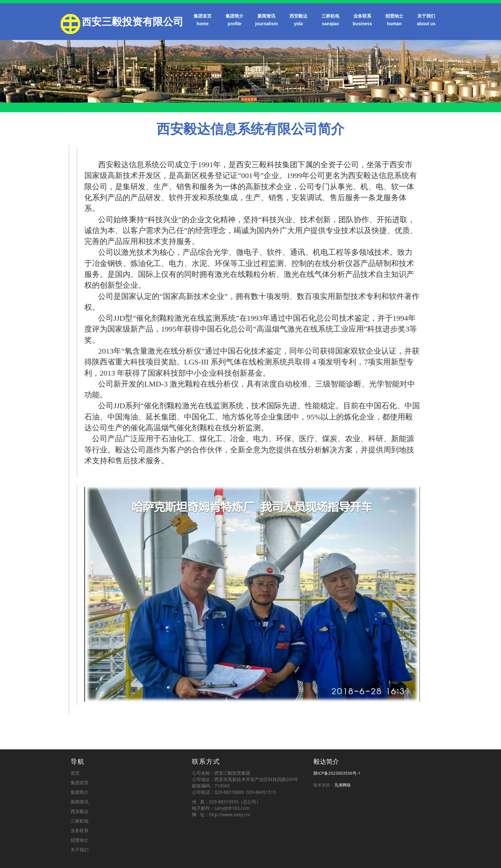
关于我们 (426, 20)
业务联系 (362, 20)
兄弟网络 (343, 785)
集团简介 (235, 20)
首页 (75, 773)
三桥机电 (330, 20)
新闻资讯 (266, 20)
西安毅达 (298, 20)
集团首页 (203, 20)
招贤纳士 (394, 20)
